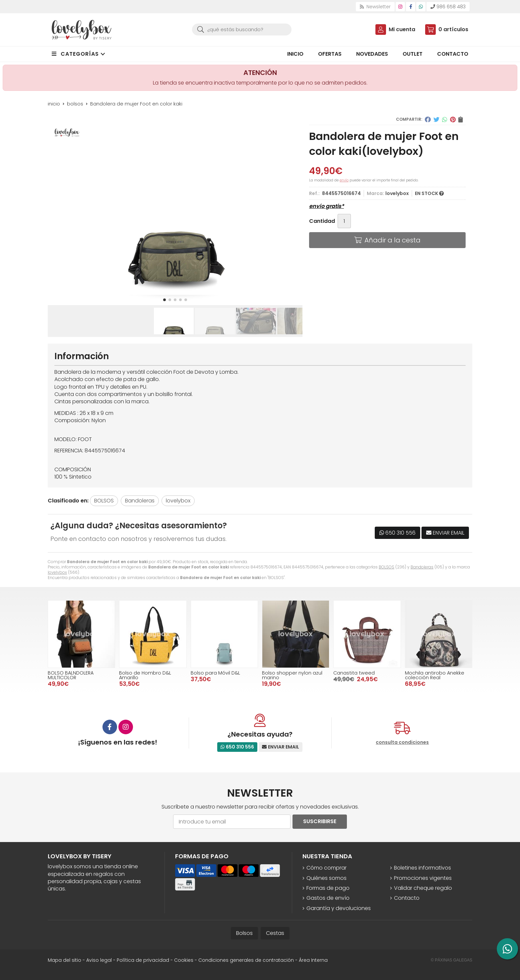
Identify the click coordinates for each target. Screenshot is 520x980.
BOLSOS (387, 567)
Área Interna (313, 960)
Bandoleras (422, 567)
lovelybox (57, 572)
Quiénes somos (326, 878)
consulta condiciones (402, 742)
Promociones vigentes (423, 878)
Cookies (184, 960)
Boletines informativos (422, 868)
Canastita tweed (354, 673)
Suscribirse (320, 821)
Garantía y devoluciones (339, 908)
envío (344, 180)
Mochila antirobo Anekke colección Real (435, 675)
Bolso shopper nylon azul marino (292, 675)
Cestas (275, 933)
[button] (164, 300)
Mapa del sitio (65, 960)
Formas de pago (328, 888)
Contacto (407, 898)
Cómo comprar (326, 868)
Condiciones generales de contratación (246, 960)
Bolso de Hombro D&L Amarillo (145, 675)
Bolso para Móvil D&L (215, 673)
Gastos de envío (328, 898)
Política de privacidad (143, 960)
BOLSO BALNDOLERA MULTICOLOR (71, 675)
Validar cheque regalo (423, 888)
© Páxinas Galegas (452, 960)
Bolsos (244, 933)
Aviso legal (99, 960)
